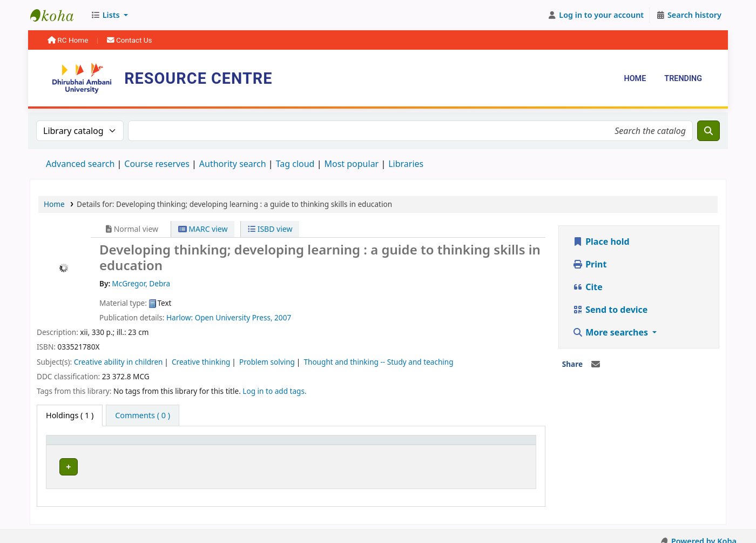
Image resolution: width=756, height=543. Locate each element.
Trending (683, 79)
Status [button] (394, 445)
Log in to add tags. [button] (274, 391)
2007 (283, 317)
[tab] (143, 415)
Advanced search (80, 164)
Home (635, 79)
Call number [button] (296, 445)
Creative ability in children (119, 362)
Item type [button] (70, 445)
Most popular (351, 164)
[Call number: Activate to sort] (323, 445)
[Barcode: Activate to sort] (493, 445)
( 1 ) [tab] (70, 415)
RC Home (69, 40)
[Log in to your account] (596, 15)
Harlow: (181, 317)
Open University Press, (235, 317)
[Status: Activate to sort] (414, 445)
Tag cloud (295, 164)
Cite (588, 287)
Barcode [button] (471, 445)
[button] (109, 15)
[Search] (708, 131)
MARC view (203, 229)
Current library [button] (174, 445)
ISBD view (270, 229)
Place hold (601, 242)
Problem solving (267, 362)
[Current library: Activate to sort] (205, 445)
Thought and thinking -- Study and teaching (378, 362)
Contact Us (130, 40)
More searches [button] (611, 332)
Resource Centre (57, 15)
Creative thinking (201, 362)
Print (589, 264)
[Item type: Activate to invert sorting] (94, 445)
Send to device (610, 310)
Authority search (233, 164)
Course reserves (157, 164)
